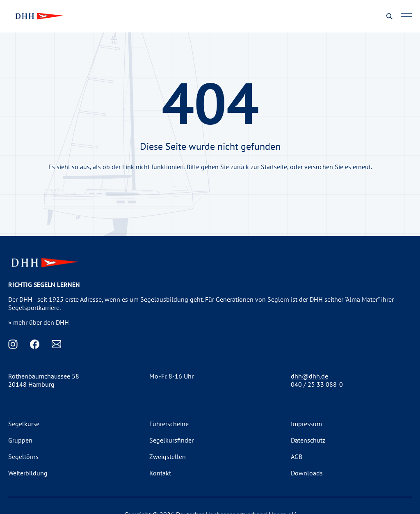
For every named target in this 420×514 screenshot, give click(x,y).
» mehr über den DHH (39, 322)
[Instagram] (13, 344)
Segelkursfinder (171, 440)
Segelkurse (24, 424)
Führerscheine (169, 424)
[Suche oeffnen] (389, 16)
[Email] (56, 344)
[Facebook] (35, 344)
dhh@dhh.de (309, 376)
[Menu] (406, 16)
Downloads (307, 473)
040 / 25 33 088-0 (317, 384)
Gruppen (20, 440)
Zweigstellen (168, 457)
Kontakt (160, 473)
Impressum (306, 424)
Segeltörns (23, 457)
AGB (297, 457)
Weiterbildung (28, 473)
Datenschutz (308, 440)
